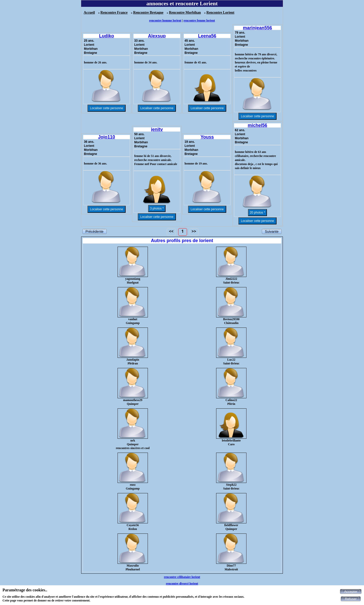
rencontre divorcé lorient (182, 584)
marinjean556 (257, 28)
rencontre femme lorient (199, 20)
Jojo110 (107, 137)
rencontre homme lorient (165, 20)
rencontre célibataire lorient (182, 577)
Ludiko (107, 36)
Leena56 (207, 36)
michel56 (257, 125)
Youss (207, 137)
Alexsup (157, 36)
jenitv (157, 129)
